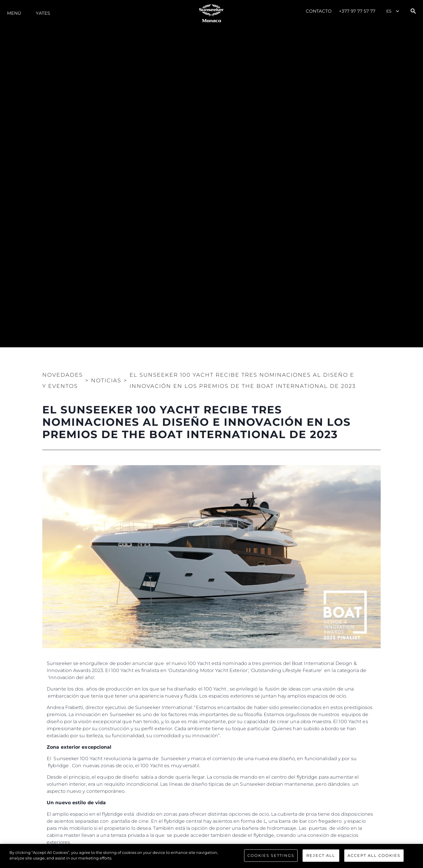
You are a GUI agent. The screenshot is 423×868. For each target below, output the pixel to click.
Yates (43, 13)
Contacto (319, 11)
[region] (211, 856)
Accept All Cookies (374, 855)
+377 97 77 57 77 (357, 11)
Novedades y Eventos (63, 381)
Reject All (321, 855)
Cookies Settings (271, 855)
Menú (14, 13)
